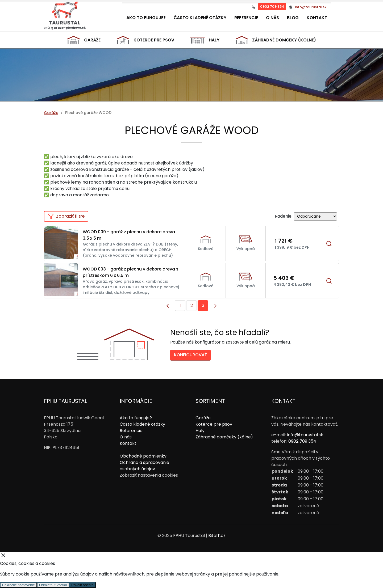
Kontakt (317, 18)
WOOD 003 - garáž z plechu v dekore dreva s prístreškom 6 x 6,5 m (131, 272)
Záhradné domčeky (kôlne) (276, 40)
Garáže (84, 40)
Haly (205, 40)
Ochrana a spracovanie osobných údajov (144, 466)
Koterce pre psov (145, 40)
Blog (293, 18)
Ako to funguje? (146, 18)
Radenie (283, 216)
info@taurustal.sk (311, 7)
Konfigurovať (190, 355)
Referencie (246, 18)
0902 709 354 (272, 7)
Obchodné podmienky (143, 456)
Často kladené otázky (200, 18)
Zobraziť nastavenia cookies (149, 475)
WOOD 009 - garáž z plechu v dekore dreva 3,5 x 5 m (129, 235)
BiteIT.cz (217, 536)
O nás (272, 18)
